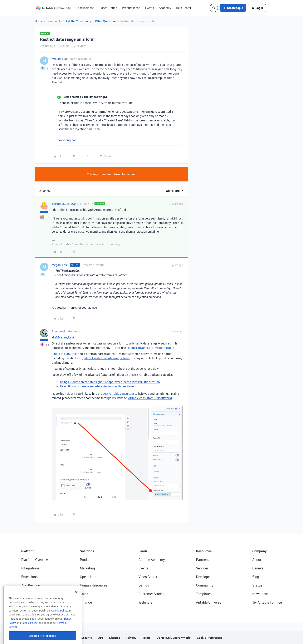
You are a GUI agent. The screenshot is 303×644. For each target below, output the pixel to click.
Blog (256, 577)
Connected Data (33, 602)
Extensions (29, 577)
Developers (204, 577)
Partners (202, 560)
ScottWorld (59, 331)
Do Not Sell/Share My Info (174, 638)
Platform (28, 551)
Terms (146, 638)
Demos (144, 585)
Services (202, 568)
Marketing (87, 568)
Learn (143, 551)
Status (257, 585)
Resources (204, 551)
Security (87, 638)
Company (259, 551)
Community (54, 21)
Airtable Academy (152, 560)
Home (39, 21)
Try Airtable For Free (267, 602)
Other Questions (106, 21)
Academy (165, 8)
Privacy (131, 638)
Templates (204, 594)
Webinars (145, 602)
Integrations (30, 568)
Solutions (87, 551)
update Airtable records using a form (106, 358)
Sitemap (115, 638)
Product (86, 560)
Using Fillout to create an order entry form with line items (97, 386)
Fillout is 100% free (64, 354)
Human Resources (94, 585)
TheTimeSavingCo (64, 204)
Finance (86, 602)
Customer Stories (151, 594)
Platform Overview (35, 560)
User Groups (109, 8)
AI (23, 594)
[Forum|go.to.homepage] (53, 8)
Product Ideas (131, 8)
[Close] (76, 612)
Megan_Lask (60, 59)
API (101, 638)
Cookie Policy (59, 630)
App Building (31, 585)
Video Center (148, 577)
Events (150, 8)
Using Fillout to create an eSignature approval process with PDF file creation (110, 382)
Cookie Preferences (209, 638)
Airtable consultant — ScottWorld (150, 398)
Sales (84, 594)
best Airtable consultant (118, 394)
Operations (88, 577)
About (257, 560)
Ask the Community (78, 21)
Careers (258, 568)
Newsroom (260, 594)
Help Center (184, 8)
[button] (233, 8)
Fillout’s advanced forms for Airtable (150, 348)
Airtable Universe (209, 602)
